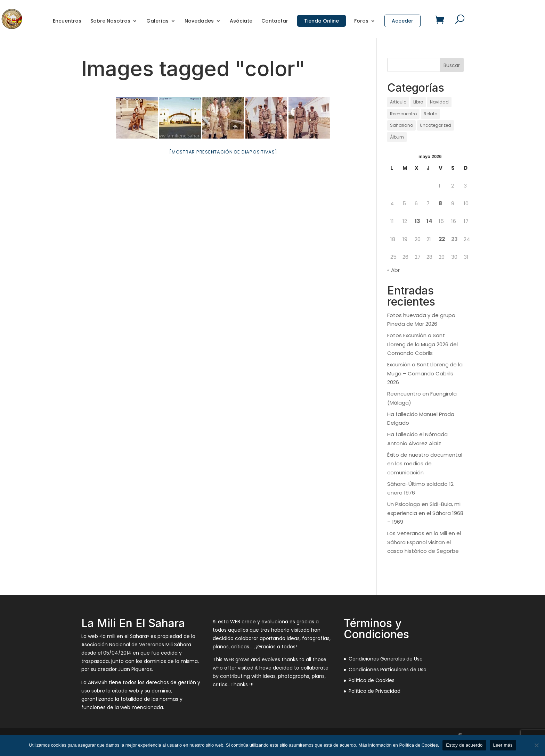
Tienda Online (322, 21)
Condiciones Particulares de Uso (388, 670)
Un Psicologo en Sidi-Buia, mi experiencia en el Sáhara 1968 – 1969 (425, 513)
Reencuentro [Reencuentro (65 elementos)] (403, 114)
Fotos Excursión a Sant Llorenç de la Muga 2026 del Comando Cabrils (422, 344)
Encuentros (67, 21)
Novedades (199, 21)
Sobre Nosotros (110, 21)
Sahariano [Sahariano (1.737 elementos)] (401, 125)
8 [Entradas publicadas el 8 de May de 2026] (440, 203)
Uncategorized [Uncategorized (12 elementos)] (436, 125)
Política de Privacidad (375, 691)
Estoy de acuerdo (464, 745)
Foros (361, 21)
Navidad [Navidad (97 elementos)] (439, 102)
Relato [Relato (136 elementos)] (430, 114)
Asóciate (241, 21)
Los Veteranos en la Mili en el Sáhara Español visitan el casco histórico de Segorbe (424, 542)
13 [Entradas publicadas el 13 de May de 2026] (417, 221)
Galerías (157, 21)
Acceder (402, 21)
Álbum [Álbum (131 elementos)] (397, 137)
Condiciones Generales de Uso (386, 659)
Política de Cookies (372, 680)
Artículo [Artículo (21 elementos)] (398, 102)
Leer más (503, 745)
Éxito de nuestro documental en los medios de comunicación (425, 464)
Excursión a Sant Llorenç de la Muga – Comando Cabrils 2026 (425, 373)
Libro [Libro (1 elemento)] (418, 102)
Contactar (275, 21)
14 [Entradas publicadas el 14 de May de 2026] (429, 221)
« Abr (393, 270)
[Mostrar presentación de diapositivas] (223, 152)
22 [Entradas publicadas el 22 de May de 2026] (442, 239)
